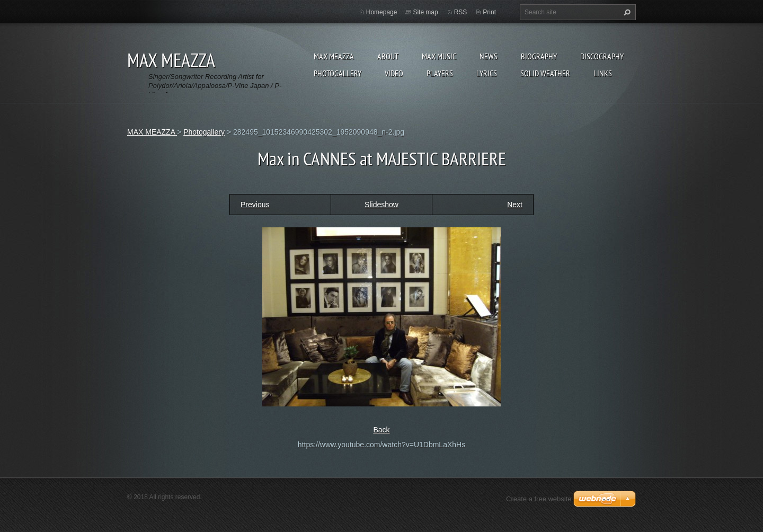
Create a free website (539, 499)
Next (515, 205)
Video (394, 73)
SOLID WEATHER (545, 73)
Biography (539, 56)
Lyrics (487, 73)
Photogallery (338, 73)
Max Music (439, 56)
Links (603, 73)
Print (489, 12)
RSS (461, 12)
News (489, 56)
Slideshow (381, 205)
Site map (425, 12)
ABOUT (388, 56)
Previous (255, 205)
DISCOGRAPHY (602, 56)
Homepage (382, 12)
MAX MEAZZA (334, 56)
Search (626, 12)
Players (440, 73)
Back (381, 430)
